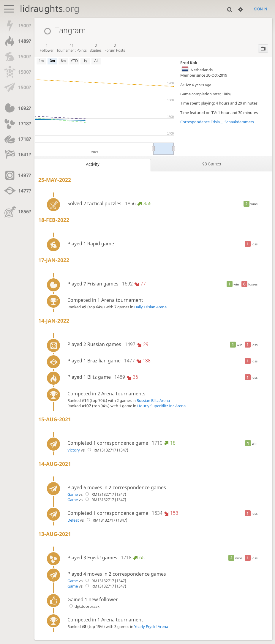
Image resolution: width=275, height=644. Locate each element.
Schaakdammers (239, 122)
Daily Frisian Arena (150, 307)
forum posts (115, 48)
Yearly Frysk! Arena (151, 626)
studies (96, 48)
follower (47, 48)
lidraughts (50, 8)
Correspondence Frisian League (203, 122)
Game (73, 494)
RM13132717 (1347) (107, 450)
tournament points (72, 48)
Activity (93, 164)
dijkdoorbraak (83, 606)
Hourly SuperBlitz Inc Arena (161, 406)
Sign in (260, 9)
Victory (74, 450)
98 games (212, 164)
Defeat (73, 520)
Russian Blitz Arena (153, 400)
